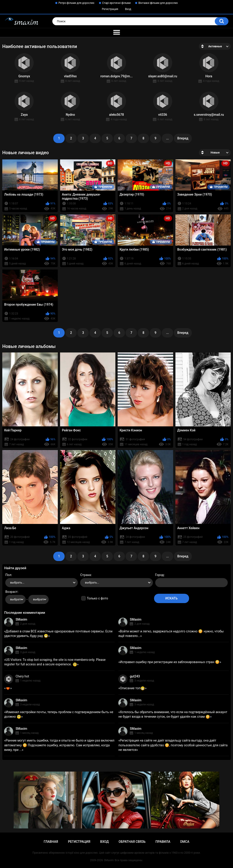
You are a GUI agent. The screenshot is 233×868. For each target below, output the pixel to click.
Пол (8, 575)
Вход (128, 9)
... (167, 138)
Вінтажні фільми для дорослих (158, 3)
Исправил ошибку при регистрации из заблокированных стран (170, 662)
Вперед (183, 138)
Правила (163, 842)
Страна (85, 575)
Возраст (11, 592)
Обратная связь (132, 842)
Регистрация (110, 9)
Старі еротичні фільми (116, 3)
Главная (51, 842)
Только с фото (97, 598)
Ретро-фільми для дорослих (76, 3)
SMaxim (21, 619)
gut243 (135, 676)
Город (160, 575)
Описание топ (132, 688)
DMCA (185, 842)
